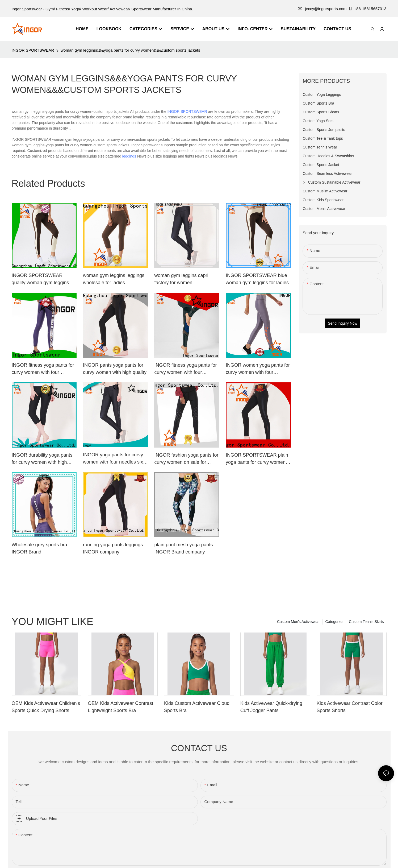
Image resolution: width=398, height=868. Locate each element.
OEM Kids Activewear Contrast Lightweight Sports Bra (120, 707)
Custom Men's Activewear (298, 622)
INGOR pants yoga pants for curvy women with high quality (115, 369)
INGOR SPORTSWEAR (33, 50)
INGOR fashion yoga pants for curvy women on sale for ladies (186, 459)
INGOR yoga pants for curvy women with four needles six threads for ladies (113, 459)
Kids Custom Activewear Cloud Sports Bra (197, 707)
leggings (129, 156)
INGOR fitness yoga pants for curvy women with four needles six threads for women (44, 369)
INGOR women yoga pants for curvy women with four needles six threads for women (258, 369)
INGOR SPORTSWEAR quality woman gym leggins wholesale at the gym (40, 280)
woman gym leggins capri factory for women (181, 279)
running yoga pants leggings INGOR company (113, 548)
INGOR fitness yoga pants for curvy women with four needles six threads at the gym (187, 369)
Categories (334, 622)
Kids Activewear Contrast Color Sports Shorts (350, 707)
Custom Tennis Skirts (366, 622)
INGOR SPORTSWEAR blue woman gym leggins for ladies (257, 279)
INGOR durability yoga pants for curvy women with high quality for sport (42, 459)
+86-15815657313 (367, 9)
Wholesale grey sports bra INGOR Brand (39, 548)
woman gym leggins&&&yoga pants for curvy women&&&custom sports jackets (130, 50)
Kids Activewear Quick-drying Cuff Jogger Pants (271, 707)
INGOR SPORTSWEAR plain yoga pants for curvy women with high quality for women (257, 459)
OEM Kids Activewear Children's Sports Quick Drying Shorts (46, 707)
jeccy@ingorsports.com (322, 9)
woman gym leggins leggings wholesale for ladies (114, 279)
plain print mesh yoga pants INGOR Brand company (183, 548)
